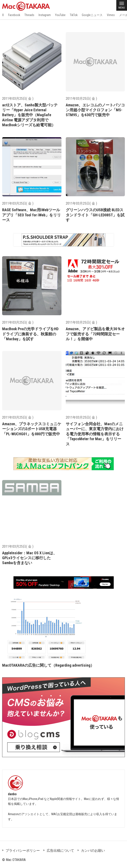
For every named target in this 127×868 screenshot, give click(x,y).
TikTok (74, 15)
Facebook (14, 15)
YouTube (60, 15)
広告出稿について (60, 851)
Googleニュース (92, 15)
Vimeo (111, 15)
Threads (29, 15)
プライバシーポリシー (23, 851)
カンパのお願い (93, 851)
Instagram (45, 15)
